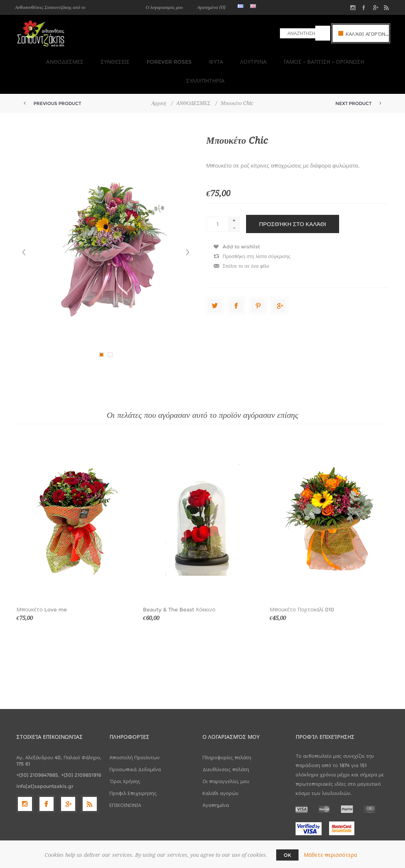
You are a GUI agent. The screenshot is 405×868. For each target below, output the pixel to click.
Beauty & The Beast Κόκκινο (179, 586)
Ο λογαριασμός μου (164, 7)
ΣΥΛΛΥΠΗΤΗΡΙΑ (363, 60)
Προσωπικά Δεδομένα (135, 746)
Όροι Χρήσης (125, 758)
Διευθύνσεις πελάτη (226, 746)
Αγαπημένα (216, 782)
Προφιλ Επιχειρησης (133, 770)
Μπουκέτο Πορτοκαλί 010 (302, 586)
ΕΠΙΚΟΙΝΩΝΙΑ (125, 782)
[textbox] (298, 33)
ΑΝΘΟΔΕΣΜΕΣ (41, 60)
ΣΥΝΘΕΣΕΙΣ (89, 60)
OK (287, 855)
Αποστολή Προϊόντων (135, 734)
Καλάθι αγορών (221, 770)
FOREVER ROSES (141, 60)
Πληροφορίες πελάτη (227, 734)
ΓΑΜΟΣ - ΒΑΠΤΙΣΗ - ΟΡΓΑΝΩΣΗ (289, 60)
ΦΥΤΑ (186, 60)
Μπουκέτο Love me (42, 586)
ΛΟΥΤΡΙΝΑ (221, 60)
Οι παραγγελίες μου (226, 758)
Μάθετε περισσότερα (330, 855)
